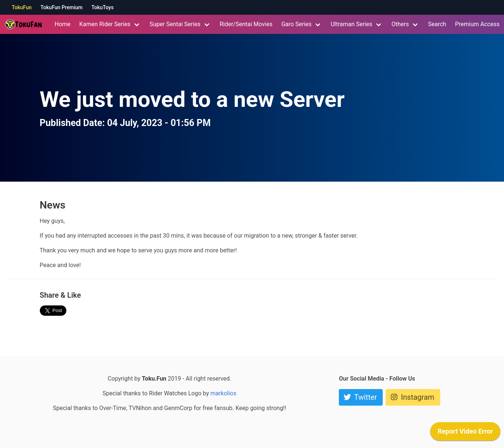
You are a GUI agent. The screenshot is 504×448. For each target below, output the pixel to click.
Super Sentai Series (175, 24)
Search (437, 24)
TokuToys (102, 7)
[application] (465, 433)
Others (400, 24)
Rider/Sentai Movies (246, 24)
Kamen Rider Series (105, 24)
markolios (224, 393)
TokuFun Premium (62, 7)
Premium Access (477, 24)
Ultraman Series (352, 24)
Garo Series (296, 24)
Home (62, 24)
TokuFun (22, 7)
